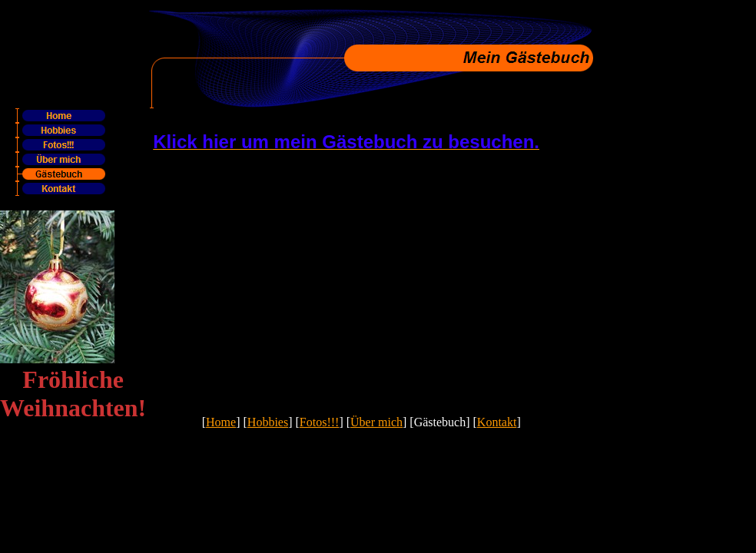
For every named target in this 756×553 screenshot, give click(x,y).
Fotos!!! (320, 422)
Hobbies (268, 422)
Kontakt (497, 422)
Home (221, 422)
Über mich (376, 422)
